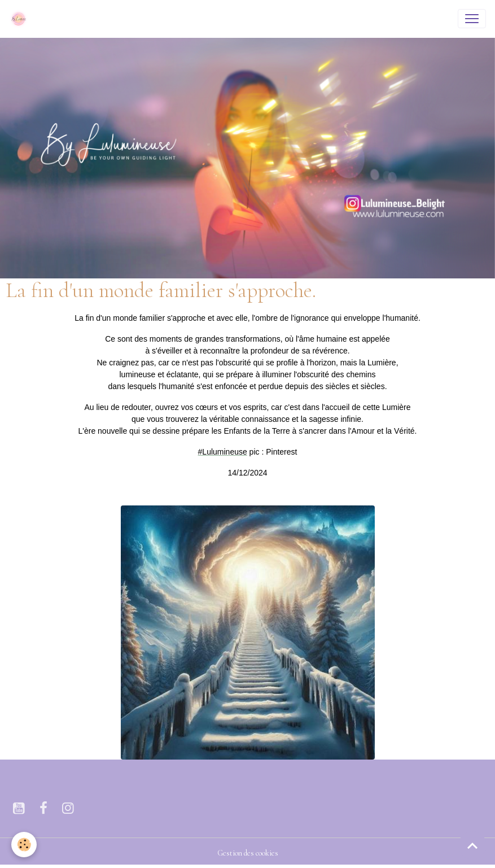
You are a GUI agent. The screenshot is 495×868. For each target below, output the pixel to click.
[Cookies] (24, 845)
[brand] (21, 19)
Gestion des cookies (248, 853)
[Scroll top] (472, 845)
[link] (223, 452)
